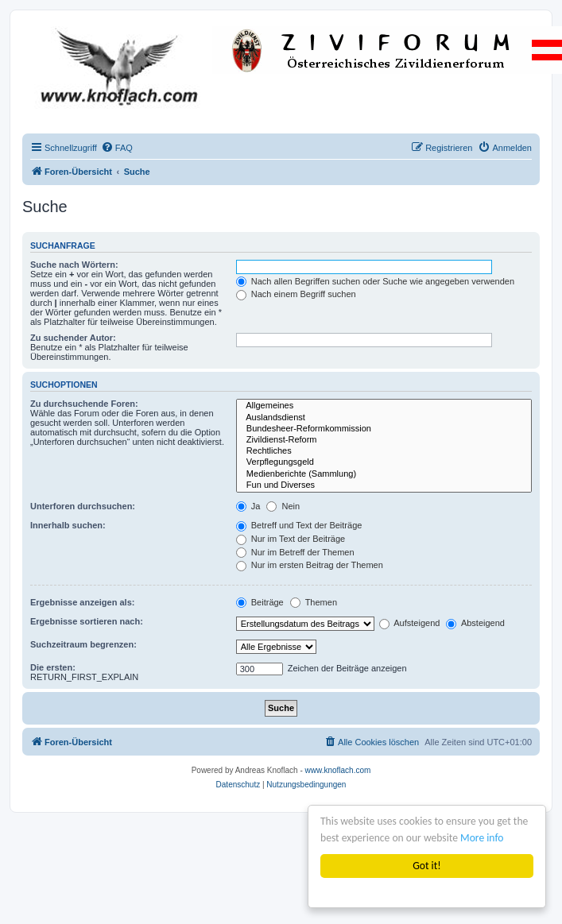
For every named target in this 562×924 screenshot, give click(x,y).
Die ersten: (53, 667)
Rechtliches (384, 451)
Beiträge (260, 602)
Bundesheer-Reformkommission (384, 429)
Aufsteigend (410, 623)
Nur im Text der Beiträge (291, 539)
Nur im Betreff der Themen (295, 552)
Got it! (426, 866)
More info (482, 838)
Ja (248, 506)
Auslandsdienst (384, 418)
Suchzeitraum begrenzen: (83, 644)
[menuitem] (117, 148)
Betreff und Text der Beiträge (299, 525)
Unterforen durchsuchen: (83, 506)
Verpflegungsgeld (384, 462)
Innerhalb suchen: (68, 525)
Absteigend (475, 623)
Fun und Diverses (384, 485)
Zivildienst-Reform (384, 440)
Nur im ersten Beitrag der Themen (310, 565)
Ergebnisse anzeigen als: (82, 602)
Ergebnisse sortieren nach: (87, 621)
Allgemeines (384, 406)
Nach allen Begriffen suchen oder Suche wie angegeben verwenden (375, 281)
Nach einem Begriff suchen (296, 294)
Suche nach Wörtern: (74, 265)
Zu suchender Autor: (73, 338)
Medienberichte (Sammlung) (384, 474)
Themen (314, 602)
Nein (283, 506)
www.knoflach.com (338, 770)
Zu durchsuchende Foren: (84, 404)
